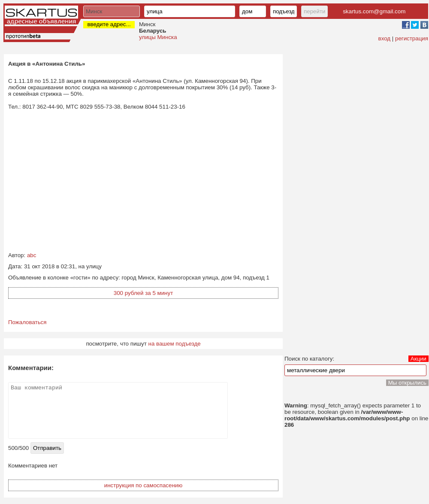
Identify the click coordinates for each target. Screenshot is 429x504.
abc (32, 255)
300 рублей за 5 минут (143, 293)
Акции (418, 359)
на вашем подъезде (175, 344)
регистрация (412, 38)
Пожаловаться (27, 322)
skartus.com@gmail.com (374, 11)
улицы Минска (158, 37)
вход (385, 38)
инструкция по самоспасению (144, 485)
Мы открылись (407, 383)
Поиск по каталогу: (309, 359)
